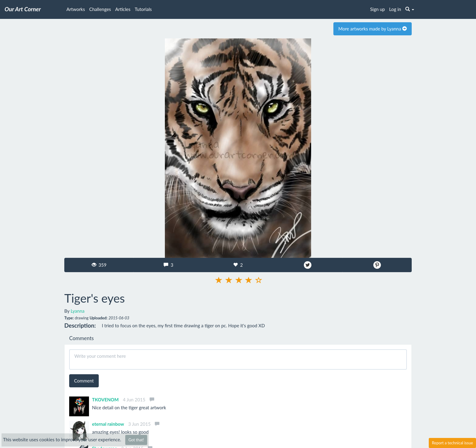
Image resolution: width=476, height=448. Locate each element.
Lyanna (78, 311)
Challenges (100, 9)
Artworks (76, 9)
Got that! (136, 440)
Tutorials (143, 9)
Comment (84, 381)
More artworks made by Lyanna (373, 29)
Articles (123, 9)
